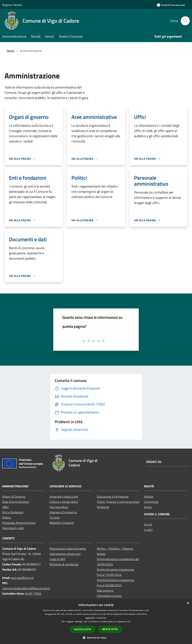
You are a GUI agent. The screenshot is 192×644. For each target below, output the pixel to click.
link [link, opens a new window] (129, 621)
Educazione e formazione (113, 497)
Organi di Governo (14, 497)
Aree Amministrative (16, 502)
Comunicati (151, 502)
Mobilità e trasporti (62, 523)
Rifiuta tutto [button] (110, 629)
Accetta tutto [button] (83, 629)
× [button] (188, 603)
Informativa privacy (109, 596)
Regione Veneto (12, 5)
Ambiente (103, 507)
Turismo (55, 517)
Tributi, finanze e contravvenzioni (118, 502)
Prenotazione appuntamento (68, 549)
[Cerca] (185, 21)
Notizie (148, 497)
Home (10, 51)
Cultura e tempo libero (64, 502)
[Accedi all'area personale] (171, 5)
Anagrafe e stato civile (64, 497)
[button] (96, 638)
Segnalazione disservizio (65, 554)
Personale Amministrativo (19, 523)
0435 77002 (33, 593)
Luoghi (148, 530)
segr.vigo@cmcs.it (22, 578)
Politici (7, 517)
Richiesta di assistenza (64, 564)
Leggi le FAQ (57, 559)
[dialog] (96, 622)
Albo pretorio (105, 590)
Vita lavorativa (59, 507)
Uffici (6, 507)
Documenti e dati (13, 528)
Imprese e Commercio (63, 512)
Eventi (148, 524)
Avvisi (148, 507)
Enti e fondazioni (13, 512)
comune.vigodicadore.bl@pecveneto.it (26, 588)
